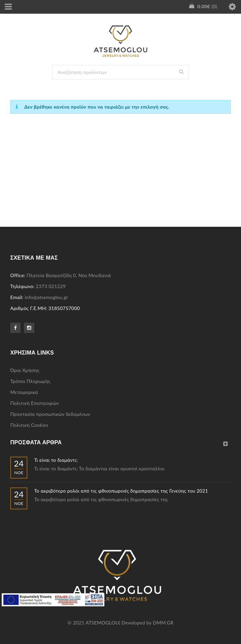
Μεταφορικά (24, 392)
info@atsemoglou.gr (46, 297)
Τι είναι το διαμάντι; (56, 460)
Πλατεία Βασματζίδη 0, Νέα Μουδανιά (69, 275)
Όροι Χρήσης (25, 370)
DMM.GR (163, 623)
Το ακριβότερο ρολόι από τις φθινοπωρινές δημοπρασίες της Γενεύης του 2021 (121, 491)
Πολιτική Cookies (29, 425)
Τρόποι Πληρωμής (30, 381)
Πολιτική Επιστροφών (35, 403)
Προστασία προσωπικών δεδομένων (50, 414)
